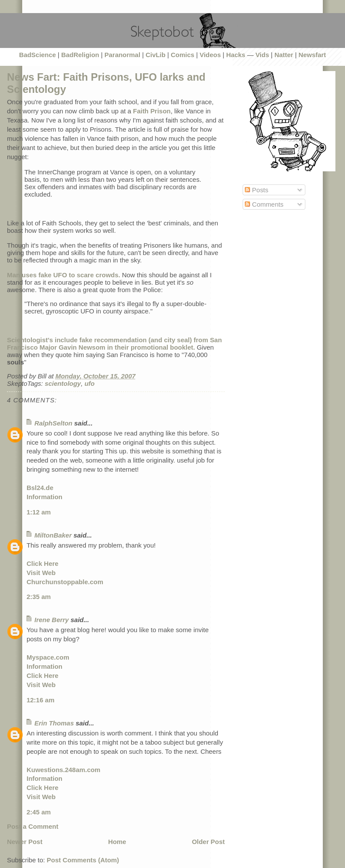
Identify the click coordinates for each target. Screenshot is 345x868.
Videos (210, 55)
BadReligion (80, 55)
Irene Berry (52, 620)
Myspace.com (48, 657)
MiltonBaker (53, 535)
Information (44, 497)
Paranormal (122, 55)
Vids (262, 55)
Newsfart (312, 55)
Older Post (208, 842)
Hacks (236, 55)
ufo (90, 383)
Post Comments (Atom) (83, 860)
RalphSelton (53, 423)
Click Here (42, 563)
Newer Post (25, 842)
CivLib (156, 55)
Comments (264, 204)
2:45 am (39, 812)
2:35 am (39, 597)
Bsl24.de (40, 488)
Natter (284, 55)
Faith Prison (152, 111)
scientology (63, 383)
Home (117, 842)
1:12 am (39, 512)
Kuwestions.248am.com (63, 770)
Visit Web (41, 573)
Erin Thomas (54, 723)
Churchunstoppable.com (65, 582)
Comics (183, 55)
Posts (257, 190)
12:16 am (41, 700)
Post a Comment (33, 826)
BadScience (38, 55)
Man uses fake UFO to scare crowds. (64, 275)
